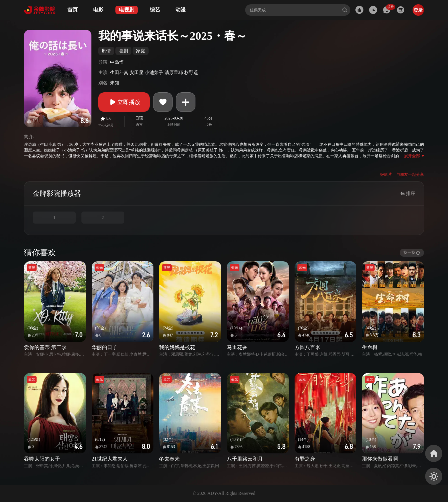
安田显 (137, 72)
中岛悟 (117, 62)
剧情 (106, 51)
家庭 (141, 51)
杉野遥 (191, 72)
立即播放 (124, 102)
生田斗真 (119, 72)
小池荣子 (154, 72)
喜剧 (123, 51)
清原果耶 (174, 72)
